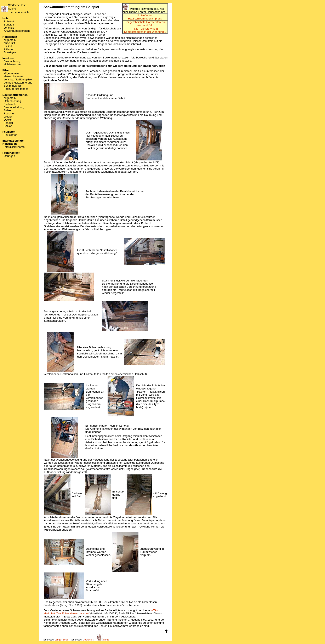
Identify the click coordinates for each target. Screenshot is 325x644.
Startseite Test (17, 5)
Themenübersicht (19, 12)
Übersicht (88, 640)
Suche (12, 9)
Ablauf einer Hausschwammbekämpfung (145, 17)
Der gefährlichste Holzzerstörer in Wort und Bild (145, 24)
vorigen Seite (61, 640)
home (103, 640)
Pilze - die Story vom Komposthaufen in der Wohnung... (145, 30)
